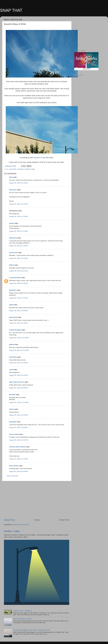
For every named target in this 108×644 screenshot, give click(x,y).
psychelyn (13, 422)
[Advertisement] (37, 500)
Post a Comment (13, 476)
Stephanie (13, 290)
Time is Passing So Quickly (22, 619)
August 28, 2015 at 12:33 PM (19, 350)
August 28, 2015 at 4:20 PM (18, 363)
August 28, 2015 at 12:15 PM (19, 338)
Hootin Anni (13, 253)
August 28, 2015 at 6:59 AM (18, 283)
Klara (11, 177)
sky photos (13, 169)
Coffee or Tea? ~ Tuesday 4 (22, 611)
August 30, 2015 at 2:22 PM (18, 459)
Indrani (12, 223)
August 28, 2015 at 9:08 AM (18, 311)
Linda (11, 370)
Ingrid (11, 305)
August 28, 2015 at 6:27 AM (18, 271)
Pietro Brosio (14, 466)
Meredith (12, 395)
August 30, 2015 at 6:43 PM (18, 471)
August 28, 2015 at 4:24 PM (18, 375)
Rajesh (12, 265)
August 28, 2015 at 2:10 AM (18, 183)
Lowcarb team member (17, 447)
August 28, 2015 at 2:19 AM (18, 204)
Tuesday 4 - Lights (12, 531)
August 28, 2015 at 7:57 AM (18, 298)
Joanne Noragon (15, 330)
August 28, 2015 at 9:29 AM (18, 323)
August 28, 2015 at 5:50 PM (18, 388)
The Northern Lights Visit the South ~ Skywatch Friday (31, 630)
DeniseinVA (13, 317)
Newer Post (9, 520)
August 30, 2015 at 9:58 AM (18, 427)
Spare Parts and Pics (17, 382)
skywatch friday (30, 169)
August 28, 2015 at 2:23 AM (18, 216)
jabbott (12, 344)
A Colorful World (15, 278)
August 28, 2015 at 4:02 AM (18, 258)
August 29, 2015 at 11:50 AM (19, 402)
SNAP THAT (11, 10)
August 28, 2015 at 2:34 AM (18, 246)
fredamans (13, 357)
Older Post (64, 520)
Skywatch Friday (39, 158)
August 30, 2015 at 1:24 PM (18, 440)
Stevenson (13, 190)
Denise (12, 409)
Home (37, 520)
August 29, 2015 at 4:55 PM (18, 415)
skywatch (21, 169)
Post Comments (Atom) (21, 525)
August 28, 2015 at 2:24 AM (18, 231)
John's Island (14, 434)
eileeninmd (13, 238)
